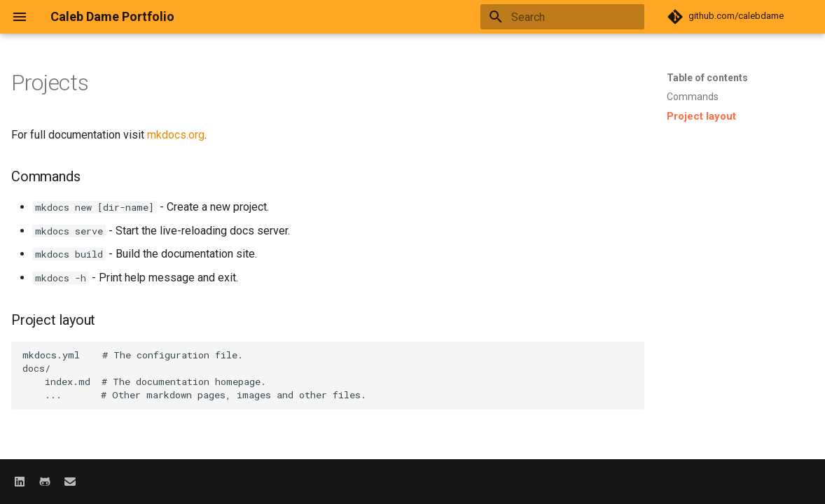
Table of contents (707, 78)
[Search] (562, 17)
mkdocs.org (176, 135)
